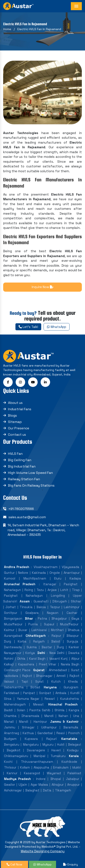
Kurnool (10, 578)
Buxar (23, 630)
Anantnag (12, 733)
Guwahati (41, 601)
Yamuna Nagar (28, 699)
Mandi (49, 716)
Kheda (73, 681)
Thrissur (10, 767)
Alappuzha (41, 767)
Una (76, 716)
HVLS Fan (15, 454)
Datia (47, 790)
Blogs (12, 415)
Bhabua (74, 630)
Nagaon (53, 613)
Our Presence (19, 428)
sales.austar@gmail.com (27, 517)
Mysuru (48, 744)
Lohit (64, 590)
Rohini (9, 659)
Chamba (10, 716)
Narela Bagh (70, 664)
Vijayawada (71, 567)
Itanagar (50, 584)
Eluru (58, 578)
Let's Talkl (28, 327)
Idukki (77, 767)
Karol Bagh (37, 659)
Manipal (39, 756)
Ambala (61, 693)
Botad (35, 687)
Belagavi (75, 744)
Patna (42, 618)
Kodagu (73, 750)
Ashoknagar (13, 790)
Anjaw (52, 590)
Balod (56, 641)
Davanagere (36, 750)
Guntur (9, 573)
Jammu (10, 727)
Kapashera (26, 664)
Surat (75, 670)
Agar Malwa (39, 785)
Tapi (25, 681)
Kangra (74, 710)
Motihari (57, 630)
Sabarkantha (14, 687)
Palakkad (74, 773)
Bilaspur (73, 636)
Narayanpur (13, 653)
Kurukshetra (70, 699)
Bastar (47, 647)
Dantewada (13, 647)
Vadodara (11, 676)
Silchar (76, 601)
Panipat (29, 693)
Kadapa (75, 578)
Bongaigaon (13, 618)
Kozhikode (69, 762)
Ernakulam (61, 767)
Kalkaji (9, 664)
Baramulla (71, 727)
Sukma (32, 647)
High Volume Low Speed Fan (30, 473)
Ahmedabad (58, 670)
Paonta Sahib (40, 710)
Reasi (61, 733)
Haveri (56, 750)
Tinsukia (26, 607)
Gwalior (10, 785)
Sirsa (8, 699)
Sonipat (45, 693)
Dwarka (74, 653)
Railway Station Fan (24, 479)
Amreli (61, 676)
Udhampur (49, 727)
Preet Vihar (48, 664)
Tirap (76, 590)
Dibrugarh (60, 601)
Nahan (63, 716)
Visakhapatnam (46, 567)
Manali (9, 722)
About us (15, 403)
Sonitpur (11, 613)
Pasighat (71, 584)
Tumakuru (58, 756)
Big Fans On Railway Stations (31, 485)
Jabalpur (73, 779)
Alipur (75, 659)
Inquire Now (43, 287)
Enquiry (71, 864)
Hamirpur (40, 722)
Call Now (14, 864)
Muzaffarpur (13, 624)
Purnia (33, 624)
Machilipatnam (35, 578)
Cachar (72, 613)
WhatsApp (57, 327)
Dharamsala (30, 716)
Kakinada (39, 573)
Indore (41, 779)
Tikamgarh (63, 790)
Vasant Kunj (58, 659)
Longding (58, 596)
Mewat (38, 704)
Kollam (25, 767)
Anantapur (72, 573)
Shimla (60, 710)
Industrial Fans (20, 409)
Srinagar (28, 727)
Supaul (49, 624)
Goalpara (32, 613)
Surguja (73, 641)
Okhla (21, 659)
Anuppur (73, 785)
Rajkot (27, 676)
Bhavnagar (44, 676)
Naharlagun (12, 590)
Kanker (74, 647)
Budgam (10, 739)
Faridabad (12, 693)
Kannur (12, 773)
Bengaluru (12, 744)
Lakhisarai (39, 630)
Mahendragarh (15, 704)
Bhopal (56, 779)
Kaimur (9, 630)
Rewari (50, 699)
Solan (21, 710)
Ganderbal (45, 733)
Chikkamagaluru (16, 756)
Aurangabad (13, 636)
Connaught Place (17, 670)
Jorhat (11, 607)
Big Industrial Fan (22, 466)
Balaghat (32, 790)
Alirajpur (58, 785)
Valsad (9, 681)
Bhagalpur (59, 618)
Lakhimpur (72, 607)
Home (7, 29)
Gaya (75, 618)
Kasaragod (32, 773)
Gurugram (71, 687)
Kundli (75, 693)
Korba (22, 641)
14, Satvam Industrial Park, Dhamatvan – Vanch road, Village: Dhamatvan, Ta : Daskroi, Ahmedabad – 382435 (43, 530)
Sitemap (15, 422)
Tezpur (55, 607)
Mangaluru (31, 744)
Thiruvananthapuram (37, 762)
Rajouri (51, 739)
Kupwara (31, 739)
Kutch (56, 681)
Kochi (8, 762)
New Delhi (57, 653)
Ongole (55, 573)
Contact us (17, 435)
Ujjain (23, 785)
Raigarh (39, 641)
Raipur (56, 636)
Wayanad (54, 773)
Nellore (23, 573)
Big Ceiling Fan (20, 460)
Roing (29, 590)
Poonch (74, 733)
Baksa (41, 607)
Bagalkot (14, 750)
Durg (8, 641)
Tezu (40, 590)
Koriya (30, 653)
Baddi (8, 710)
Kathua (28, 733)
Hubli (61, 744)
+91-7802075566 (21, 509)
